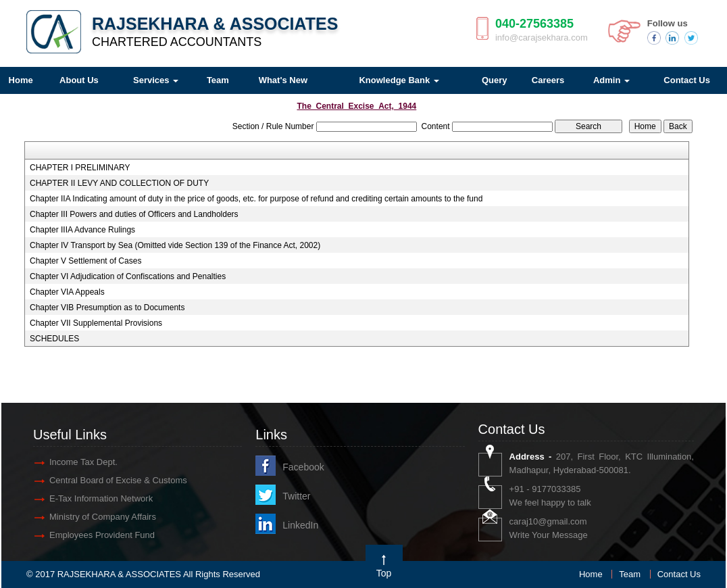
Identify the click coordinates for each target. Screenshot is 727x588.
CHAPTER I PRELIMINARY (80, 168)
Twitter (296, 496)
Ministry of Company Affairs (103, 517)
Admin (611, 80)
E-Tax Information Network (101, 498)
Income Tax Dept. (83, 462)
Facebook (303, 467)
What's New (283, 80)
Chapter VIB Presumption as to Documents (107, 308)
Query (495, 80)
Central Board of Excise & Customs (118, 480)
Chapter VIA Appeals (67, 292)
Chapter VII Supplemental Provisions (96, 323)
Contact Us (679, 574)
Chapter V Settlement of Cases (85, 261)
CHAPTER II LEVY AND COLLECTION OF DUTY (119, 183)
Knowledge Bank (399, 80)
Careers (548, 80)
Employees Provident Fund (102, 535)
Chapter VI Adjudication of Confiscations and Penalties (128, 276)
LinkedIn (300, 525)
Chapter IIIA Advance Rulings (82, 230)
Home (591, 574)
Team (218, 80)
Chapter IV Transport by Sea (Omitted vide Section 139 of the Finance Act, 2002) (175, 245)
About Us (79, 80)
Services (156, 80)
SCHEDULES (54, 339)
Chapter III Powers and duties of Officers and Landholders (134, 214)
